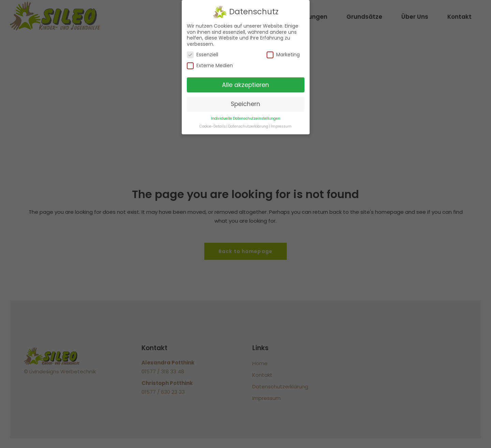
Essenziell (203, 55)
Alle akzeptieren (245, 85)
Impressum (281, 126)
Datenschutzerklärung (248, 126)
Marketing (283, 55)
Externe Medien (210, 66)
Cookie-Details (213, 126)
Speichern (245, 104)
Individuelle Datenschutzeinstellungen (246, 118)
